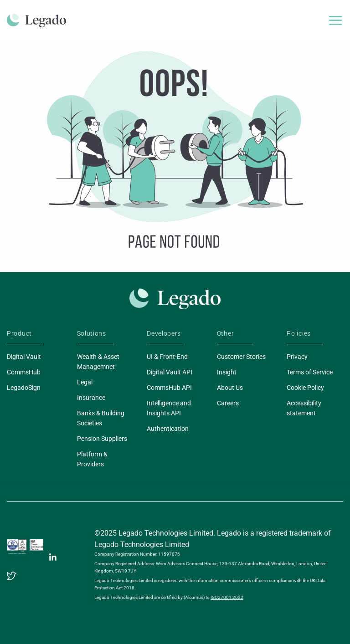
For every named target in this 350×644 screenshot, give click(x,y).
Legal (85, 382)
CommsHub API (169, 388)
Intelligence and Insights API (169, 408)
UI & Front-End (167, 357)
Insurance (91, 398)
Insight (227, 372)
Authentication (168, 429)
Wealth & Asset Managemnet (98, 362)
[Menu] (335, 20)
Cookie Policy (305, 388)
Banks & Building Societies (101, 418)
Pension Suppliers (102, 439)
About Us (230, 388)
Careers (228, 403)
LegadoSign (24, 388)
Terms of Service (310, 372)
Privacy (297, 357)
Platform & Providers (92, 459)
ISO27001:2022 (227, 597)
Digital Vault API (170, 372)
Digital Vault (24, 357)
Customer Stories (241, 357)
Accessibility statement (304, 408)
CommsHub (24, 372)
